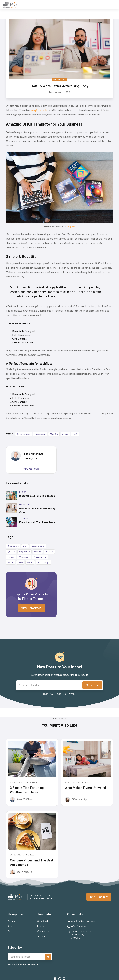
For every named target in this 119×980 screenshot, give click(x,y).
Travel (30, 562)
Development (24, 434)
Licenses (42, 926)
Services (12, 921)
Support (42, 936)
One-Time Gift (99, 897)
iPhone (38, 552)
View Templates (31, 608)
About (11, 926)
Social (65, 434)
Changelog (43, 931)
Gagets (11, 552)
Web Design (44, 562)
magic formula (39, 110)
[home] (10, 5)
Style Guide (43, 921)
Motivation (24, 557)
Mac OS (54, 434)
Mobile (11, 557)
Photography (40, 557)
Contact (12, 931)
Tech (75, 434)
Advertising (13, 546)
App (25, 546)
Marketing (59, 79)
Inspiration (40, 434)
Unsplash (71, 227)
